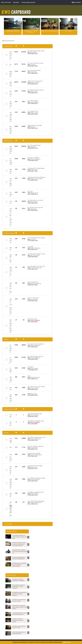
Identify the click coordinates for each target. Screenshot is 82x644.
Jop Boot (33, 65)
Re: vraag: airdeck (33, 101)
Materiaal (11, 84)
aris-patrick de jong (36, 283)
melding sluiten (67, 642)
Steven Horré (34, 448)
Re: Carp (30, 191)
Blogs (11, 249)
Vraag (11, 416)
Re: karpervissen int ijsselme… (36, 344)
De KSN (11, 495)
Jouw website (11, 458)
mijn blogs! (31, 247)
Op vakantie (11, 380)
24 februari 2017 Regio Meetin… (37, 168)
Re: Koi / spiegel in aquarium (36, 446)
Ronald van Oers (35, 377)
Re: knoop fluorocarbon (34, 70)
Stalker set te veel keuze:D (35, 81)
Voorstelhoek (11, 161)
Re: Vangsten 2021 (33, 111)
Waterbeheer (11, 470)
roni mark (33, 239)
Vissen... (6, 339)
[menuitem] (76, 2)
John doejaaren (35, 102)
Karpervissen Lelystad (34, 453)
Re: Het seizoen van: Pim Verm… (37, 266)
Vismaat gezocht (11, 183)
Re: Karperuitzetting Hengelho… (37, 501)
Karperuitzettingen (11, 484)
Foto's (11, 202)
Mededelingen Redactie (11, 326)
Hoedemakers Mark (36, 503)
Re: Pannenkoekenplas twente (36, 51)
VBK (11, 503)
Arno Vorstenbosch (36, 439)
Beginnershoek (11, 130)
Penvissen (11, 94)
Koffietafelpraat (11, 150)
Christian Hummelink (36, 268)
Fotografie (11, 440)
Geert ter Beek (35, 388)
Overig (6, 433)
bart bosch (33, 209)
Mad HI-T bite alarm (33, 298)
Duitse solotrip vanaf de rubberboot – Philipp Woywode (31, 31)
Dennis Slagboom (35, 159)
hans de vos (34, 467)
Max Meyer (34, 52)
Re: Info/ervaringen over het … (36, 356)
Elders (11, 389)
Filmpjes (11, 194)
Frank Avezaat (34, 494)
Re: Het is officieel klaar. (34, 145)
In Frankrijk (11, 360)
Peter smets (34, 91)
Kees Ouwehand (35, 320)
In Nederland (11, 349)
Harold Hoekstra (35, 480)
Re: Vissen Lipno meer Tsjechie (36, 387)
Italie (29, 376)
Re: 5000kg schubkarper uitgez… (37, 478)
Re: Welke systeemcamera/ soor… (37, 437)
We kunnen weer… (33, 319)
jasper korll (33, 72)
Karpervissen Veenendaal (35, 125)
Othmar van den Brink (37, 179)
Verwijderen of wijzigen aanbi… (36, 421)
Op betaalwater (11, 398)
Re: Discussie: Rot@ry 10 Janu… (37, 254)
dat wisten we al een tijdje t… (36, 466)
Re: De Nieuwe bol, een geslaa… (37, 238)
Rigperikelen (11, 74)
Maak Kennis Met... (11, 288)
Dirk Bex (33, 127)
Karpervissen (8, 46)
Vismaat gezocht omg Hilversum (37, 177)
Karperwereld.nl (9, 233)
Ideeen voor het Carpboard (11, 307)
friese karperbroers (33, 282)
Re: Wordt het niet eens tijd (35, 207)
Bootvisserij (11, 104)
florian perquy (34, 113)
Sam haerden (34, 368)
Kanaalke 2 (31, 367)
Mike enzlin (34, 394)
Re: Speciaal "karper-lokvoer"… (36, 90)
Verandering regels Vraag (35, 414)
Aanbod (10, 424)
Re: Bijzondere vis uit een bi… (36, 200)
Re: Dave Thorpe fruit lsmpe (35, 63)
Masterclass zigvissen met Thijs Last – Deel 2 (68, 31)
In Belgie (11, 370)
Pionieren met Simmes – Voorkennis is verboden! (13, 31)
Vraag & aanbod (9, 409)
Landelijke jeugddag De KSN (36, 492)
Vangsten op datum (11, 117)
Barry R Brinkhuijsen (36, 455)
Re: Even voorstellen (33, 158)
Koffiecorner (8, 141)
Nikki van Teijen (35, 82)
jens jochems (34, 299)
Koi (11, 447)
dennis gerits (34, 202)
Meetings (11, 171)
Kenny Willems (35, 415)
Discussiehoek (11, 55)
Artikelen (11, 241)
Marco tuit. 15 (34, 193)
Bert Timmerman (35, 255)
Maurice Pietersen (36, 248)
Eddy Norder (34, 170)
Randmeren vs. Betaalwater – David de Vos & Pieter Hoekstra (50, 31)
